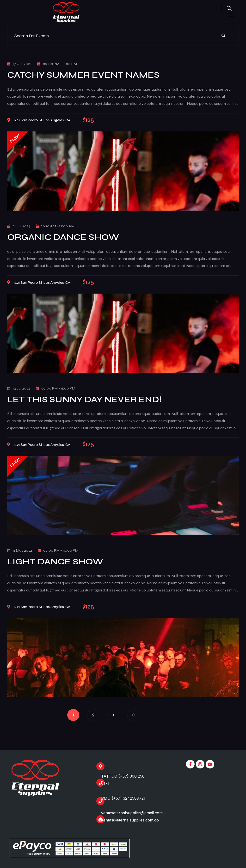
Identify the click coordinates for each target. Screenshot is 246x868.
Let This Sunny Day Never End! (84, 399)
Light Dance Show (55, 562)
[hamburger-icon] (231, 15)
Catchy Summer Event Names (83, 75)
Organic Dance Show (63, 237)
